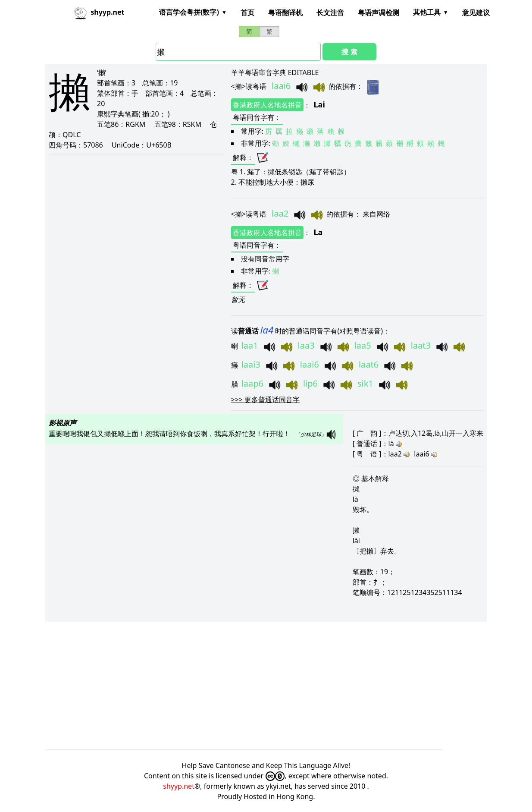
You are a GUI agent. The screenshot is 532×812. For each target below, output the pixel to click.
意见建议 (476, 13)
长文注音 (330, 13)
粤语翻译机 (285, 13)
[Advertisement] (266, 686)
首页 (247, 13)
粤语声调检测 (379, 13)
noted (377, 776)
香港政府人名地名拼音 (267, 105)
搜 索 (349, 52)
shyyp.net (179, 786)
